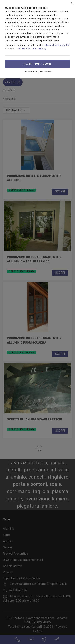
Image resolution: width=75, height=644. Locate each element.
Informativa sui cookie (57, 45)
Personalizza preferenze (38, 72)
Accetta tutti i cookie (37, 64)
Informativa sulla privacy (32, 49)
